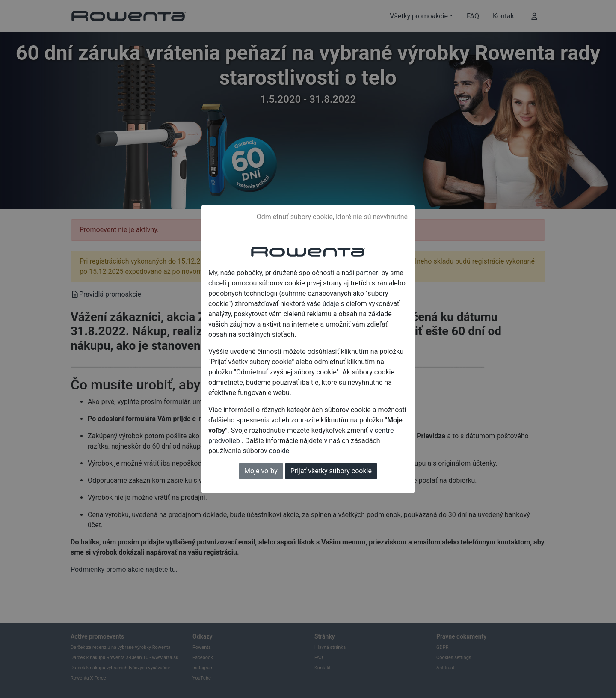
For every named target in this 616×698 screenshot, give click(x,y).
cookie (279, 451)
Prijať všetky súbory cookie (331, 471)
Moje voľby (261, 471)
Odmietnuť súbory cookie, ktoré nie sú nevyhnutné (332, 217)
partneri (368, 273)
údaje (331, 304)
